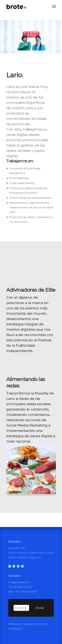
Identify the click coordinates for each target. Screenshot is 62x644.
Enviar (40, 608)
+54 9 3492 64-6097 (26, 592)
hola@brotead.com (19, 582)
